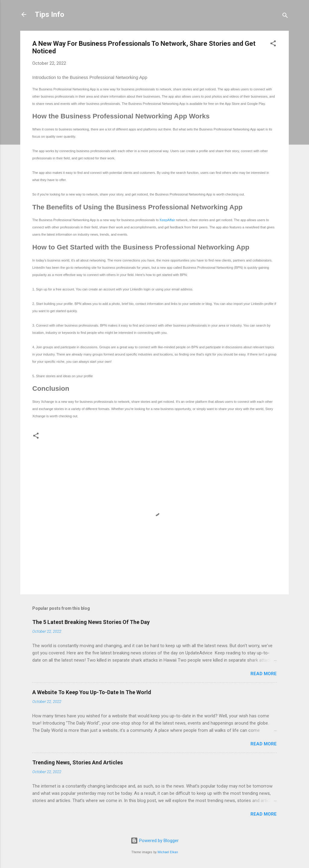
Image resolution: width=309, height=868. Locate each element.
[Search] (285, 16)
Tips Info (49, 14)
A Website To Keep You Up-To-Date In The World (92, 692)
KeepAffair (167, 220)
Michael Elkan (168, 852)
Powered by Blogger (155, 841)
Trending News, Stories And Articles (78, 762)
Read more (264, 674)
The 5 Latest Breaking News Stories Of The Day (91, 622)
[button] (273, 44)
